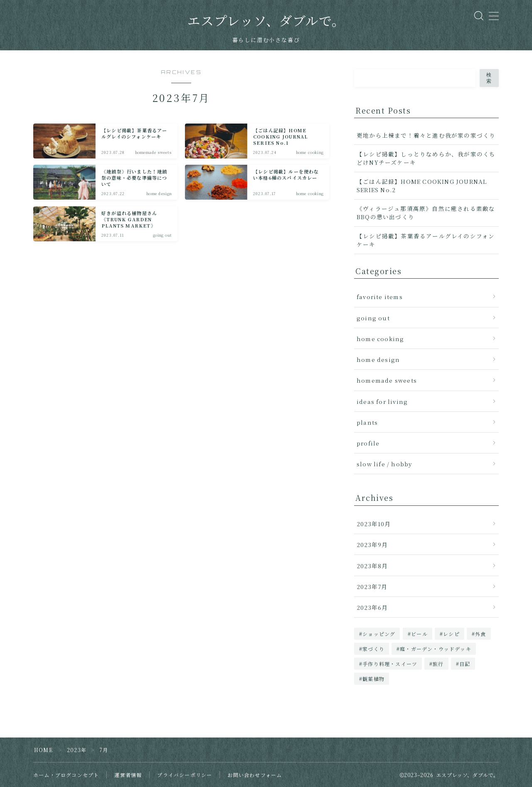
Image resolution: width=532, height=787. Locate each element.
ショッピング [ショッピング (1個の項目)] (379, 634)
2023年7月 (372, 587)
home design (378, 359)
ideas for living (382, 401)
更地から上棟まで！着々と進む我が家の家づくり (426, 135)
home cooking (380, 339)
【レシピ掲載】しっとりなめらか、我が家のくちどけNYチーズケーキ (426, 158)
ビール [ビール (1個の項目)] (419, 634)
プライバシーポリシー (185, 775)
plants (367, 422)
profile (368, 443)
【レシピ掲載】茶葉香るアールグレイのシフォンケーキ (426, 240)
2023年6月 (372, 607)
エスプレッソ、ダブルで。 (266, 21)
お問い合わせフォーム (255, 775)
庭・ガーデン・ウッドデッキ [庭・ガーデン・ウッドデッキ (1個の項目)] (436, 649)
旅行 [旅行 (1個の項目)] (438, 664)
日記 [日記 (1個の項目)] (465, 664)
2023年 (77, 750)
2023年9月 (372, 544)
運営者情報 (128, 775)
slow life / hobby (384, 464)
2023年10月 (374, 524)
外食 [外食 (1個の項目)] (480, 634)
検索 (489, 78)
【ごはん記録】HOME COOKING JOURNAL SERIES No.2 (422, 186)
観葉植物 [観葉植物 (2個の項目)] (373, 679)
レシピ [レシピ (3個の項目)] (451, 634)
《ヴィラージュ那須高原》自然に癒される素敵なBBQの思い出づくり (426, 213)
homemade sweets (387, 380)
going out (373, 318)
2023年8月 (372, 566)
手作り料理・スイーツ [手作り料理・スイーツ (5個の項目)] (390, 664)
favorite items (380, 297)
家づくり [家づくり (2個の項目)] (373, 649)
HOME (43, 750)
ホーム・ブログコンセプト (66, 775)
